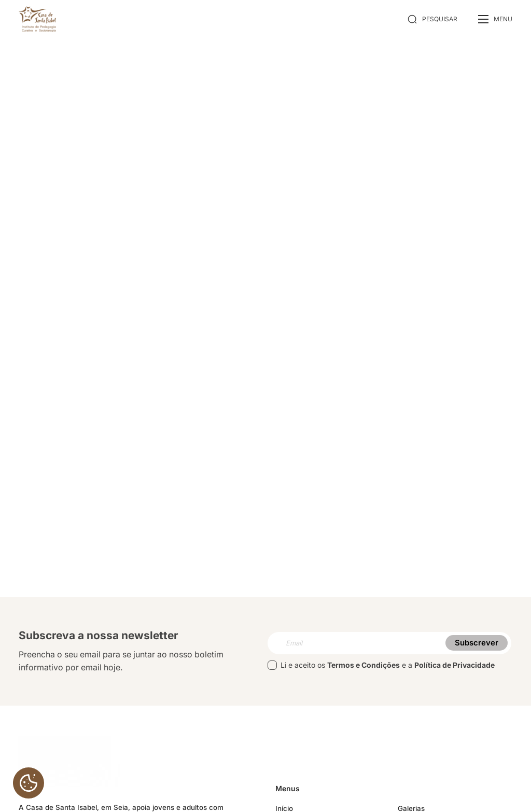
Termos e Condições (364, 668)
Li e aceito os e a (381, 668)
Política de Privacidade (455, 668)
